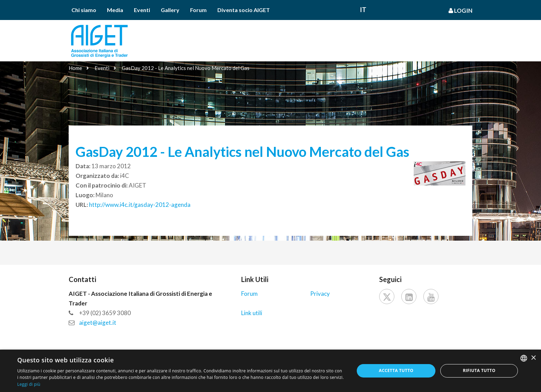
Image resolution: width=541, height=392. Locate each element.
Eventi (142, 10)
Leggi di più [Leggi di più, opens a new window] (29, 384)
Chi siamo (84, 10)
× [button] (533, 358)
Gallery (170, 10)
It (363, 9)
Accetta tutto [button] (396, 370)
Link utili (252, 313)
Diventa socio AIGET (244, 10)
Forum (198, 10)
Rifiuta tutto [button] (479, 370)
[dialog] (270, 371)
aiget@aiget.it (98, 323)
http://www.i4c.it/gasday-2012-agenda (140, 205)
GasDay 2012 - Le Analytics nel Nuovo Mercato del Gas (186, 68)
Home (75, 68)
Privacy (320, 294)
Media (115, 10)
